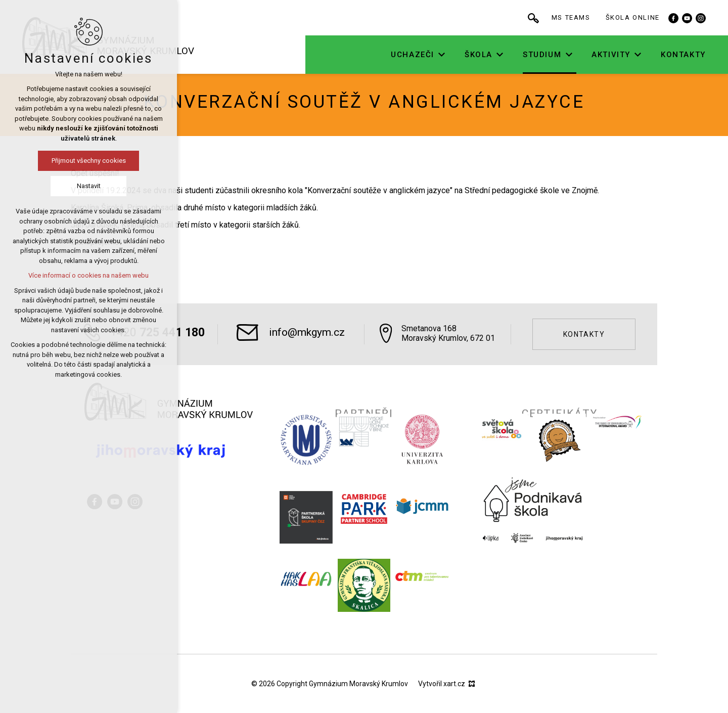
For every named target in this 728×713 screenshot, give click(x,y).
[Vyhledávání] (565, 18)
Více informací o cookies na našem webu (86, 275)
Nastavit (87, 186)
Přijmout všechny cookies (87, 161)
